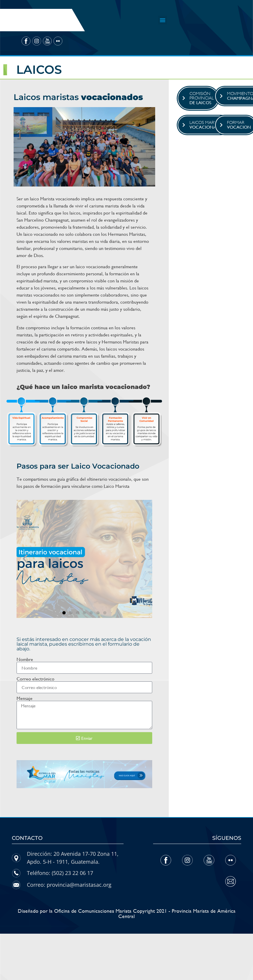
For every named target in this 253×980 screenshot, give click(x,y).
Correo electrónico (35, 679)
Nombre (25, 660)
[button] (163, 20)
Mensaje (25, 698)
